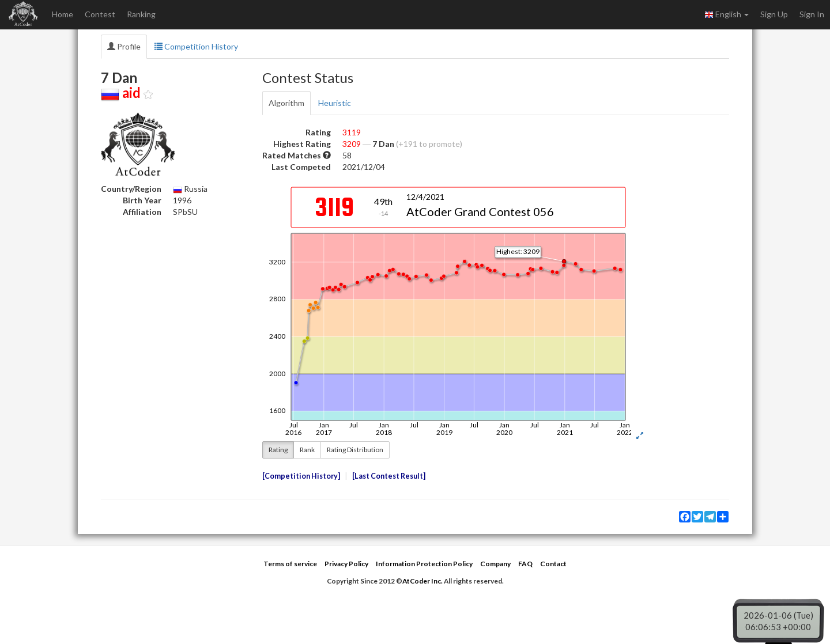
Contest (100, 14)
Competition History (196, 46)
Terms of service (290, 564)
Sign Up (774, 14)
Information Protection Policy (424, 564)
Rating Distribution (355, 450)
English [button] (727, 14)
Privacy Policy (346, 564)
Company (495, 564)
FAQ (525, 564)
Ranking (141, 14)
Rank (307, 450)
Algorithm (286, 103)
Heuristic (335, 103)
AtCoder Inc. (422, 581)
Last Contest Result (389, 476)
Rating (278, 450)
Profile (124, 46)
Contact (553, 564)
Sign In (812, 14)
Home (63, 14)
